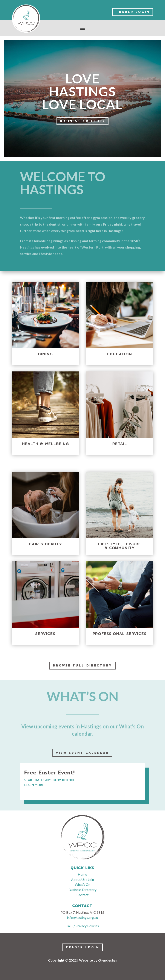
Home (82, 874)
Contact (82, 895)
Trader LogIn (133, 12)
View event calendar (82, 753)
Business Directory (82, 122)
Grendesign (107, 960)
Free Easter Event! (49, 772)
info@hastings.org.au (82, 917)
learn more (34, 785)
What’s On (82, 884)
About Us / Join (82, 879)
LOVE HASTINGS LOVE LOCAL (82, 92)
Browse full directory (82, 665)
